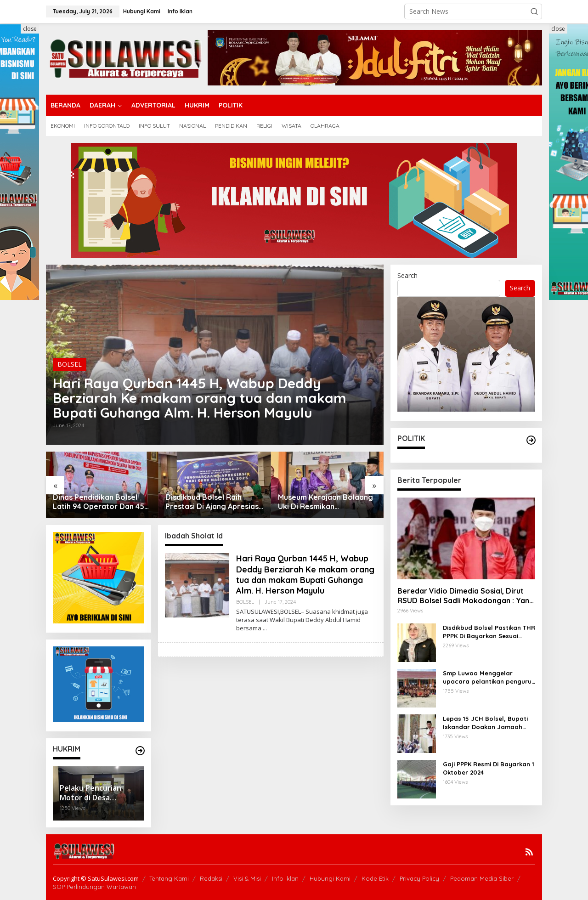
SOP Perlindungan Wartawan (94, 887)
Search (407, 275)
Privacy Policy (419, 878)
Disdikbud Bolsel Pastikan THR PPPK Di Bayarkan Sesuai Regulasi (489, 632)
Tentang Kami (169, 878)
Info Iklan (285, 878)
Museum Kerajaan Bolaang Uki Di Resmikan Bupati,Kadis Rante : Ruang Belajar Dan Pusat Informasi (326, 502)
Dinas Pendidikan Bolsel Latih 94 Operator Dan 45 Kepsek (99, 502)
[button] (534, 11)
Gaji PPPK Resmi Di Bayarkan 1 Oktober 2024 (489, 768)
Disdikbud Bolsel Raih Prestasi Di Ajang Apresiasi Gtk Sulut (213, 502)
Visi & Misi (247, 878)
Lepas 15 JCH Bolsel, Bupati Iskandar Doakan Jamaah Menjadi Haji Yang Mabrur (485, 723)
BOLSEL (70, 364)
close (30, 29)
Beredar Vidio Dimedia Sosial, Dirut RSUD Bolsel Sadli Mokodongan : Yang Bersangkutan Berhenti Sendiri (466, 596)
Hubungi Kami (330, 878)
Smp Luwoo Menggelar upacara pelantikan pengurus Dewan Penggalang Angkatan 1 (489, 677)
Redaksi (211, 878)
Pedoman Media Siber (482, 878)
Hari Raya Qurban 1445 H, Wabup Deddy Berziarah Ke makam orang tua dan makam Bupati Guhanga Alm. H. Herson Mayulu (200, 398)
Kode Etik (375, 878)
